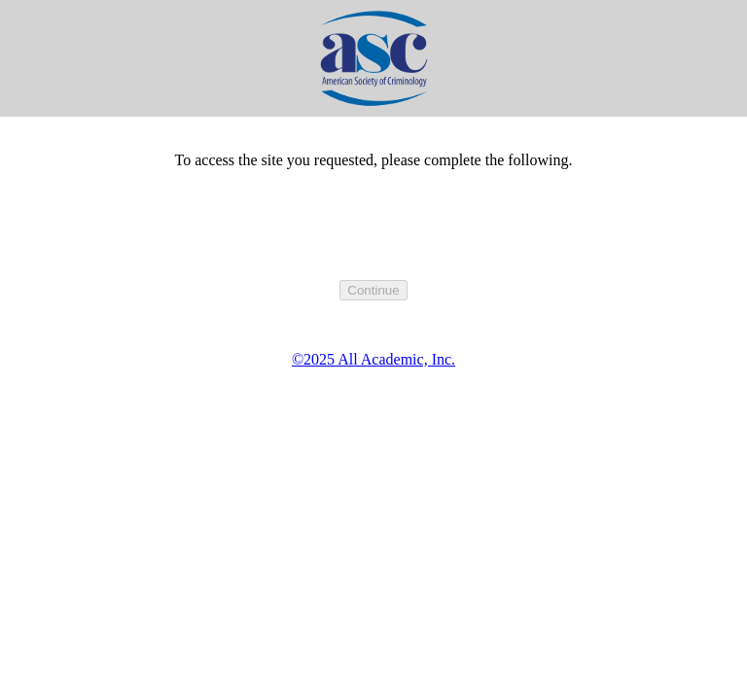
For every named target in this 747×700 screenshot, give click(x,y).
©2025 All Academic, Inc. (373, 359)
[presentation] (373, 242)
